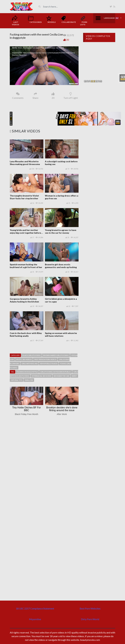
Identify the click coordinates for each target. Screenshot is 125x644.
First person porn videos (45, 359)
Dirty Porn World (90, 619)
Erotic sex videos (24, 359)
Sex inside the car (61, 376)
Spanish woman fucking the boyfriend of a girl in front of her (26, 266)
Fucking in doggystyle (27, 372)
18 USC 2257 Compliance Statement (35, 608)
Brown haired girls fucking (56, 355)
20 (68, 40)
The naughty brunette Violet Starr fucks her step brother (24, 197)
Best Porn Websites (90, 608)
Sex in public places (49, 364)
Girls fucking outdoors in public (56, 372)
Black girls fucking (31, 355)
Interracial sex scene (41, 376)
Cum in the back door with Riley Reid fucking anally (26, 334)
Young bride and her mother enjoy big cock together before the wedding (25, 233)
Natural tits (17, 380)
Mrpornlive (35, 619)
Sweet (74, 376)
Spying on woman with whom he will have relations (61, 334)
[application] (44, 66)
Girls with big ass (30, 364)
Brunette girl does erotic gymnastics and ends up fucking (61, 266)
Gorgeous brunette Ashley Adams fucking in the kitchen (24, 300)
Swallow (29, 380)
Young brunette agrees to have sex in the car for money (61, 231)
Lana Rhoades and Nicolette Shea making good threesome (25, 163)
